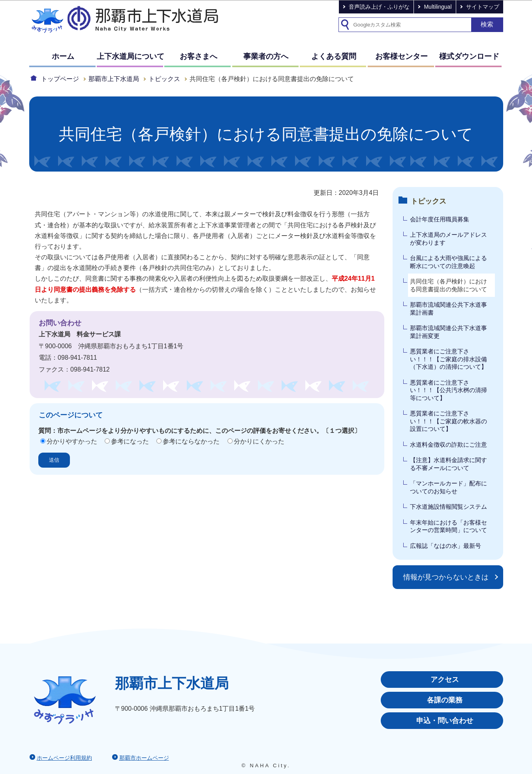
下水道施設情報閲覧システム (448, 507)
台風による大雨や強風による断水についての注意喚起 (448, 262)
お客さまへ (198, 56)
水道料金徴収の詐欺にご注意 (448, 445)
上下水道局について (131, 56)
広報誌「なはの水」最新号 (446, 546)
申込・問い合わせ (445, 721)
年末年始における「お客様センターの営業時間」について (448, 526)
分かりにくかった (259, 441)
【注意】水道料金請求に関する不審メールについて (448, 464)
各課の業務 (445, 700)
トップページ (60, 79)
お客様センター (401, 56)
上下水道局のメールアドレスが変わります (448, 239)
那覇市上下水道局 (114, 79)
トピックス (164, 79)
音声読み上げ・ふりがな (379, 7)
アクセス (445, 680)
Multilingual (438, 7)
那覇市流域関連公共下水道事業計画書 (448, 309)
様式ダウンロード (469, 56)
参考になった (130, 441)
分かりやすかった (72, 441)
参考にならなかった (191, 441)
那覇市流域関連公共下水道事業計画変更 (448, 332)
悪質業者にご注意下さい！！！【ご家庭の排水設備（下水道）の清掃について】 (448, 359)
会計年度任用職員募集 (440, 219)
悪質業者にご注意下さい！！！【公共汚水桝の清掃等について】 (448, 390)
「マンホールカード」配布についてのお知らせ (448, 487)
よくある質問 (334, 56)
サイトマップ (483, 7)
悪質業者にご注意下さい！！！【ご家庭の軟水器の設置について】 (448, 421)
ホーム (63, 56)
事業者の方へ (266, 56)
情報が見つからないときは (446, 577)
